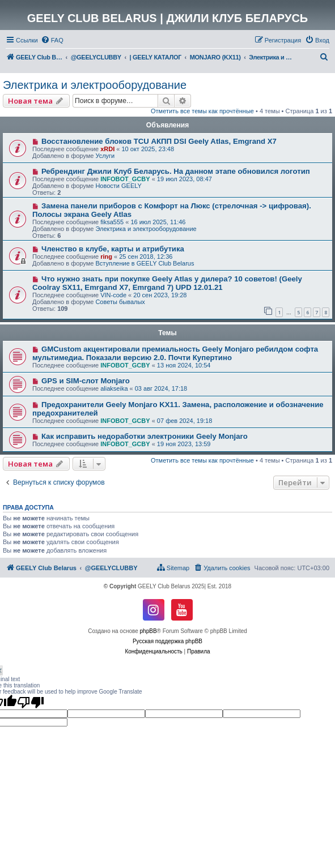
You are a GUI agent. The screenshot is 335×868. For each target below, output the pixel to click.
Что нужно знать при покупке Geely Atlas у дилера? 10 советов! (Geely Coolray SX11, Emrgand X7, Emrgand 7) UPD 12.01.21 (167, 283)
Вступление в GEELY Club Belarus (145, 263)
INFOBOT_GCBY (125, 179)
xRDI (107, 149)
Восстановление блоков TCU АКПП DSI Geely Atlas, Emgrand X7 (159, 141)
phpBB (149, 631)
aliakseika (114, 388)
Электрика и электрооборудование (95, 85)
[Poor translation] (31, 702)
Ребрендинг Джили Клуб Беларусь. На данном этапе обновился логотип (176, 171)
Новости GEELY (118, 186)
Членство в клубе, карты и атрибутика (113, 249)
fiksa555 (112, 222)
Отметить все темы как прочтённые (202, 111)
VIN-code (113, 295)
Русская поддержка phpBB (167, 641)
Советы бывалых (120, 302)
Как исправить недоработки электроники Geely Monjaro (145, 436)
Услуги (105, 156)
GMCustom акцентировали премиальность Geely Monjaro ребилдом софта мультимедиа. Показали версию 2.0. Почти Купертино (175, 353)
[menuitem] (52, 40)
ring (106, 256)
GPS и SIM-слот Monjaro (86, 381)
